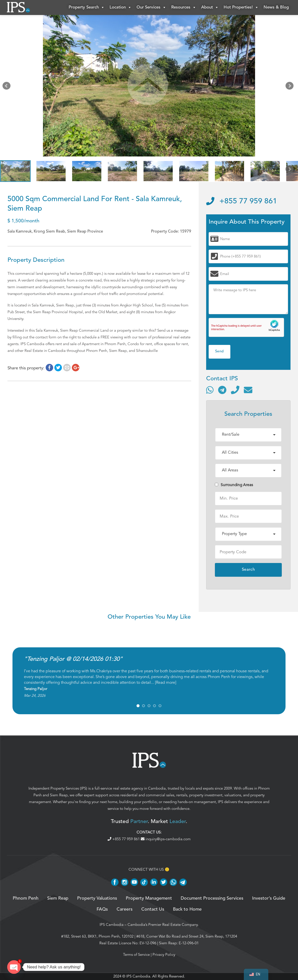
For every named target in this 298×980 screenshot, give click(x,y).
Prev (7, 87)
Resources (184, 7)
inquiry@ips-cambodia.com (166, 839)
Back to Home (187, 909)
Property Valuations (97, 898)
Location (121, 7)
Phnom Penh (26, 898)
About (210, 7)
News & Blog (276, 7)
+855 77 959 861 (242, 201)
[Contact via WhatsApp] (210, 390)
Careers (125, 909)
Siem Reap (59, 795)
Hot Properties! (241, 7)
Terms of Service (136, 955)
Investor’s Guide (269, 898)
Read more (166, 683)
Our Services (151, 7)
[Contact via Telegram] (222, 390)
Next (291, 87)
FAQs (102, 909)
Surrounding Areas (234, 485)
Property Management (149, 898)
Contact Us (153, 909)
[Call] (235, 390)
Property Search (87, 7)
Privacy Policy (164, 955)
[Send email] (248, 390)
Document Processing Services (212, 898)
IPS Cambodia (112, 925)
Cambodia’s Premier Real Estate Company (163, 925)
